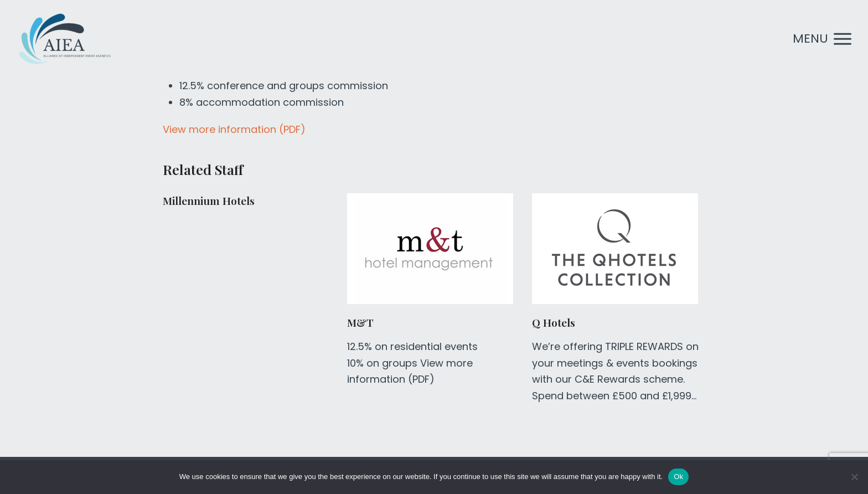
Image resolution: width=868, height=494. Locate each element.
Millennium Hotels (209, 200)
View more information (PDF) (234, 129)
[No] (854, 477)
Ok (678, 477)
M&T (360, 322)
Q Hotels (554, 322)
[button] (822, 39)
